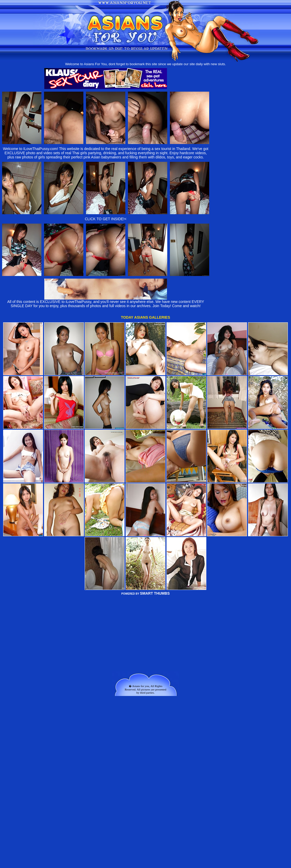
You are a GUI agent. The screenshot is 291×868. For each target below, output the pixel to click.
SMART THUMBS (155, 593)
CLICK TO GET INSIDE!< (106, 219)
